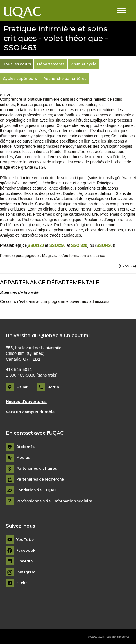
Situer (22, 387)
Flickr (22, 583)
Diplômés (25, 447)
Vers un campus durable (30, 412)
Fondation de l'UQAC (36, 490)
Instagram (26, 572)
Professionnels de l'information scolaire (54, 501)
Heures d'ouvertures (26, 402)
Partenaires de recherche (40, 479)
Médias (23, 458)
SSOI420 (105, 245)
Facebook (26, 551)
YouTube (25, 540)
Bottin (53, 387)
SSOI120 (36, 245)
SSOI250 (58, 245)
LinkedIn (24, 561)
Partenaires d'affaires (37, 469)
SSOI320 (79, 245)
